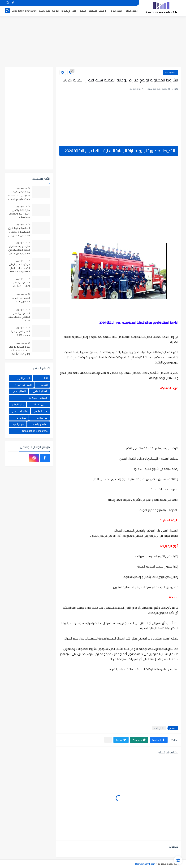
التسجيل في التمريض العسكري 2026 (20, 300)
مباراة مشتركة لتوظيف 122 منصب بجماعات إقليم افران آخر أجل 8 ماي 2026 (19, 351)
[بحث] (7, 11)
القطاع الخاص (116, 11)
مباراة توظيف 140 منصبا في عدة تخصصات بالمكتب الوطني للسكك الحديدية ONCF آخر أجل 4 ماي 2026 (19, 196)
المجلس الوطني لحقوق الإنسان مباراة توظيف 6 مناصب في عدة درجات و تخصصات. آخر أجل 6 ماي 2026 (19, 232)
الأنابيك (83, 11)
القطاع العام (132, 11)
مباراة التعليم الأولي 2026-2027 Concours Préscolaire (19, 214)
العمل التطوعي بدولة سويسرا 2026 (20, 333)
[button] (159, 740)
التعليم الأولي (23, 378)
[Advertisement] (93, 42)
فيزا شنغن (42, 418)
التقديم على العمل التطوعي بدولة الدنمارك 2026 (19, 317)
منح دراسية (44, 11)
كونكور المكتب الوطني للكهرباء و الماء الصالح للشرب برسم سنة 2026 (19, 268)
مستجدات (22, 418)
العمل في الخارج (69, 11)
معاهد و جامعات (40, 424)
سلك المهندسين (20, 411)
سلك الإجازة (18, 405)
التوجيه (56, 11)
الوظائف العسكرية (98, 11)
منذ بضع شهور (22, 188)
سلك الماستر (41, 411)
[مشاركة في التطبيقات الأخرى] (108, 740)
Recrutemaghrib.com (145, 864)
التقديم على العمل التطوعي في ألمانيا (21, 284)
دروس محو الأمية (39, 405)
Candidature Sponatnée (24, 11)
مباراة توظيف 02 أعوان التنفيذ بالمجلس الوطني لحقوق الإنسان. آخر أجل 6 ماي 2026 (19, 250)
